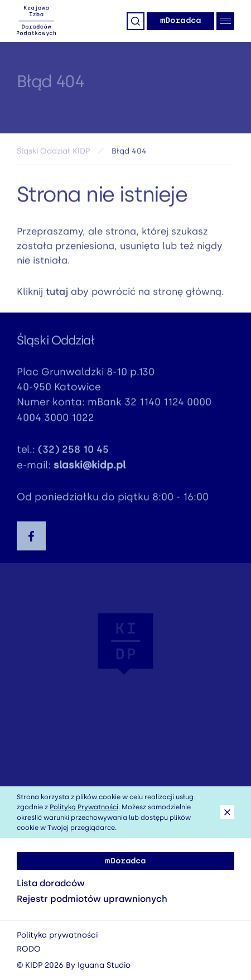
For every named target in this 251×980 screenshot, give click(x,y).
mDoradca (180, 20)
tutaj (57, 293)
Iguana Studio (104, 965)
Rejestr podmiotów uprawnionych (92, 899)
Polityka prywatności (57, 935)
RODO (29, 949)
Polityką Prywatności (84, 807)
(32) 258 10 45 (73, 451)
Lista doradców (51, 883)
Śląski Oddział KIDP (53, 153)
